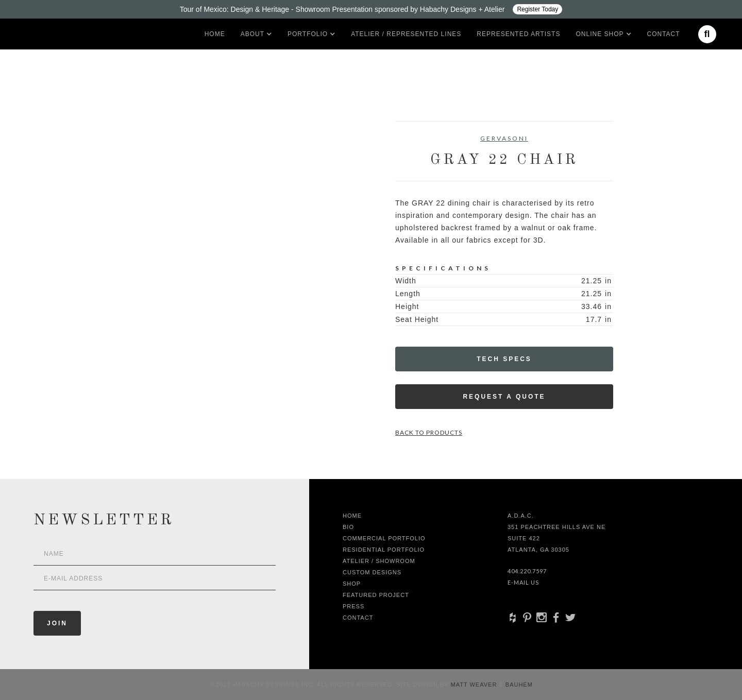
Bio (348, 527)
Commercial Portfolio (384, 538)
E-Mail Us (523, 582)
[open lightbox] (152, 167)
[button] (252, 34)
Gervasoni (504, 138)
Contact (664, 34)
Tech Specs (504, 359)
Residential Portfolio (384, 550)
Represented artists (518, 34)
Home (215, 34)
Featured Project (376, 595)
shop (352, 584)
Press (353, 606)
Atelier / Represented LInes (406, 34)
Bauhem (518, 685)
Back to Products (429, 432)
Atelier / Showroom (379, 561)
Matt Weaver (475, 685)
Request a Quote (504, 397)
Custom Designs (372, 572)
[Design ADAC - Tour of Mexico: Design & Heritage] (371, 9)
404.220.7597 (527, 571)
